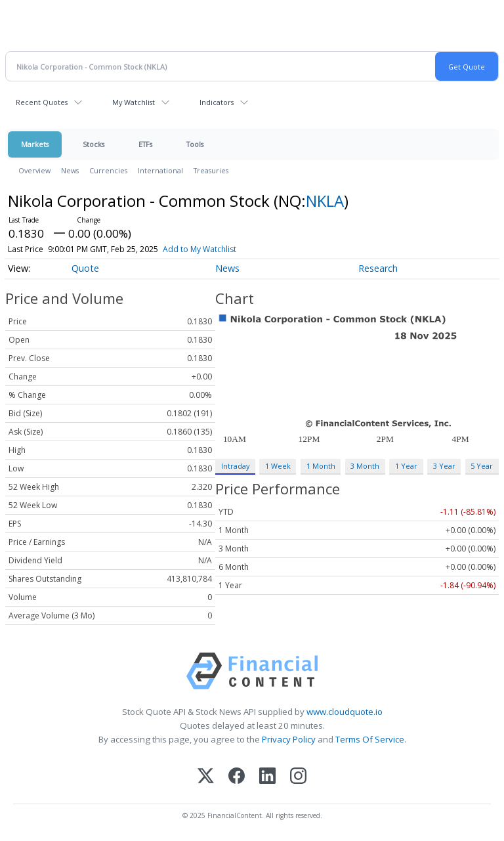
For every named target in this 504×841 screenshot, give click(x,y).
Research (378, 268)
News (70, 170)
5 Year (482, 466)
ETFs (145, 144)
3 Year (444, 466)
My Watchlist (134, 102)
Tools (195, 144)
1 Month (321, 466)
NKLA (325, 201)
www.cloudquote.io (345, 712)
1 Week (278, 466)
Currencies (108, 170)
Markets (35, 144)
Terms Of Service (370, 739)
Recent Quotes (42, 102)
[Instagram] (298, 777)
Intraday (235, 466)
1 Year (406, 466)
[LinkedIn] (267, 777)
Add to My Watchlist (199, 249)
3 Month (365, 466)
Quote (85, 268)
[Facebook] (237, 777)
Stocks (94, 144)
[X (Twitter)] (206, 777)
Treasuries (211, 170)
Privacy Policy (289, 739)
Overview (34, 170)
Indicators (217, 102)
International (160, 170)
